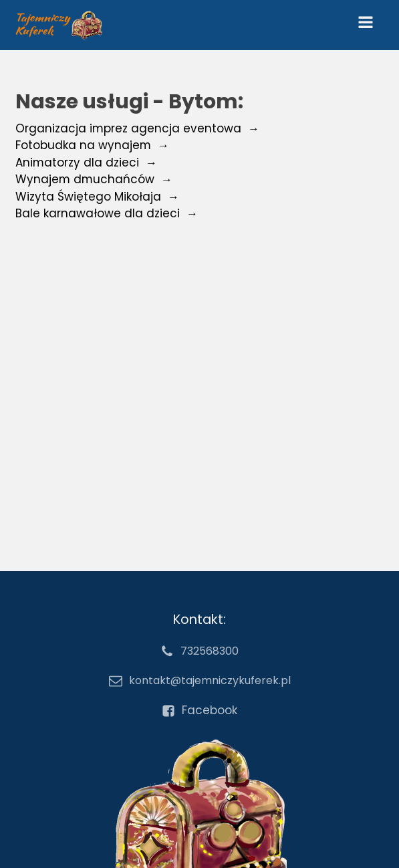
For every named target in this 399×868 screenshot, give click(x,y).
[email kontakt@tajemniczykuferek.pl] (200, 681)
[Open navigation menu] (366, 25)
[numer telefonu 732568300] (199, 651)
